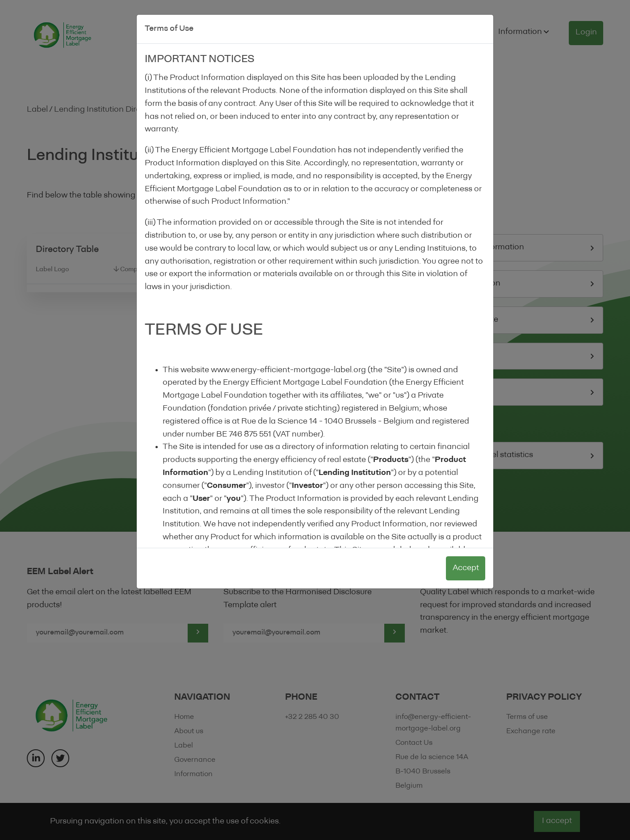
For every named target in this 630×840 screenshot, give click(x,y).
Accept (466, 568)
